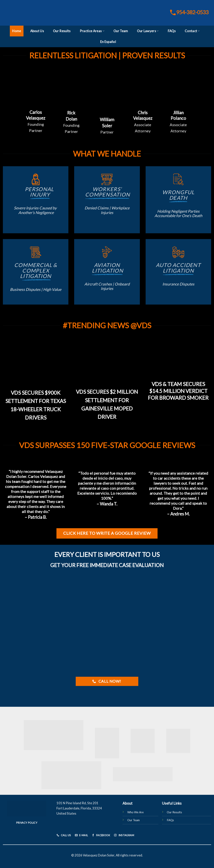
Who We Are (136, 812)
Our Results (62, 31)
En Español (108, 42)
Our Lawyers (148, 31)
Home (17, 31)
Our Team (121, 31)
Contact (192, 31)
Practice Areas (92, 31)
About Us (37, 31)
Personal (36, 192)
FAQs (172, 31)
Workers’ (107, 192)
